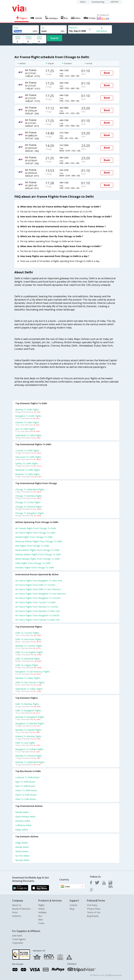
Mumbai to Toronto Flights (29, 646)
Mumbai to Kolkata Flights (28, 730)
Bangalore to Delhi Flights (28, 416)
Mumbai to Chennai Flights (29, 756)
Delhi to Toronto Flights (27, 633)
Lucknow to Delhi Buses (27, 777)
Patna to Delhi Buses (26, 795)
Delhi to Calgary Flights (27, 665)
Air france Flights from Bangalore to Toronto (38, 598)
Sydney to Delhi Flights (27, 463)
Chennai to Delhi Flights (27, 422)
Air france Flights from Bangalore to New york (39, 581)
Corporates (18, 943)
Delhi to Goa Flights (25, 743)
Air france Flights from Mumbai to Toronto (37, 607)
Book (107, 73)
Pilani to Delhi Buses (26, 799)
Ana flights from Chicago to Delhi (32, 546)
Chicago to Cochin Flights (28, 502)
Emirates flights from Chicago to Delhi (35, 567)
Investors (17, 916)
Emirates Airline (23, 821)
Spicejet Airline (22, 860)
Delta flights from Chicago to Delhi (33, 563)
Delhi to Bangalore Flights (28, 710)
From (16, 28)
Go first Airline (22, 856)
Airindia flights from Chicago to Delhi (34, 537)
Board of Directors (21, 909)
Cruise (41, 923)
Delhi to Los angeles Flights (29, 652)
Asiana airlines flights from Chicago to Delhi (37, 550)
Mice (41, 920)
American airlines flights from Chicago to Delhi (39, 541)
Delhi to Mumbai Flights (27, 704)
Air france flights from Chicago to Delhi (35, 533)
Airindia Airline (22, 812)
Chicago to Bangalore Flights (30, 513)
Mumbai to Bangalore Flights (30, 717)
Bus (40, 916)
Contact (73, 905)
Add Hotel (17, 936)
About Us (17, 905)
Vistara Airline (22, 851)
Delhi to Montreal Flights (28, 659)
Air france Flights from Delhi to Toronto (35, 585)
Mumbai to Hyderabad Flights (30, 762)
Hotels (41, 909)
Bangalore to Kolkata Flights (29, 749)
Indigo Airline (22, 830)
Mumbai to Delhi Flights (27, 409)
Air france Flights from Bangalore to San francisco (41, 594)
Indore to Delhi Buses (26, 790)
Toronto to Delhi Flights (27, 450)
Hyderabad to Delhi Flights (28, 435)
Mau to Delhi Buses (25, 786)
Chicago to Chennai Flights (29, 507)
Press (15, 912)
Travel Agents (19, 939)
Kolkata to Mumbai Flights (28, 736)
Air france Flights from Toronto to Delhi (35, 602)
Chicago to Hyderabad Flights (30, 489)
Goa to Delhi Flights (25, 429)
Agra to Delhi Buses (25, 782)
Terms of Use (94, 912)
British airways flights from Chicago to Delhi (37, 559)
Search (54, 38)
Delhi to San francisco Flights (30, 682)
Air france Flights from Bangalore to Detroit (37, 615)
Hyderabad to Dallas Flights (29, 689)
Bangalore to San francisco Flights (33, 672)
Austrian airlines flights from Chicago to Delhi (38, 554)
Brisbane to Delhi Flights (27, 474)
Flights (41, 905)
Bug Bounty (93, 916)
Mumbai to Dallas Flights (28, 678)
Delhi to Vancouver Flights (28, 639)
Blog (72, 909)
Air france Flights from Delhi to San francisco (38, 589)
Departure (73, 28)
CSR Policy (92, 905)
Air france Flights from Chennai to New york (37, 620)
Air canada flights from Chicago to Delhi (36, 528)
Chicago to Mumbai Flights (29, 496)
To (43, 28)
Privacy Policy (94, 909)
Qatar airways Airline (25, 817)
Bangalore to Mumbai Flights (30, 723)
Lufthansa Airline (23, 825)
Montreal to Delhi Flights (28, 470)
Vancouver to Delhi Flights (28, 457)
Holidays (42, 912)
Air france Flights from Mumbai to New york (38, 611)
